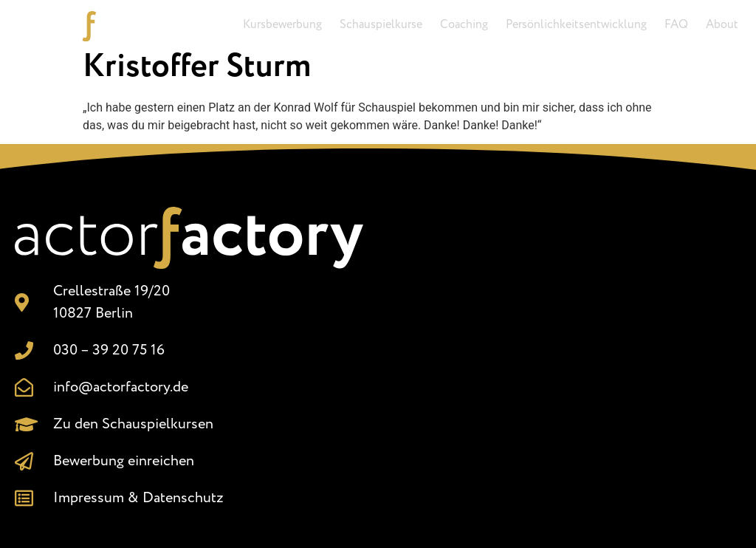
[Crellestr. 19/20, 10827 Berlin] (567, 355)
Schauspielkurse (381, 25)
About (722, 25)
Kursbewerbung (282, 25)
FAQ (676, 25)
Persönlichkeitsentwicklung (576, 25)
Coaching (464, 25)
